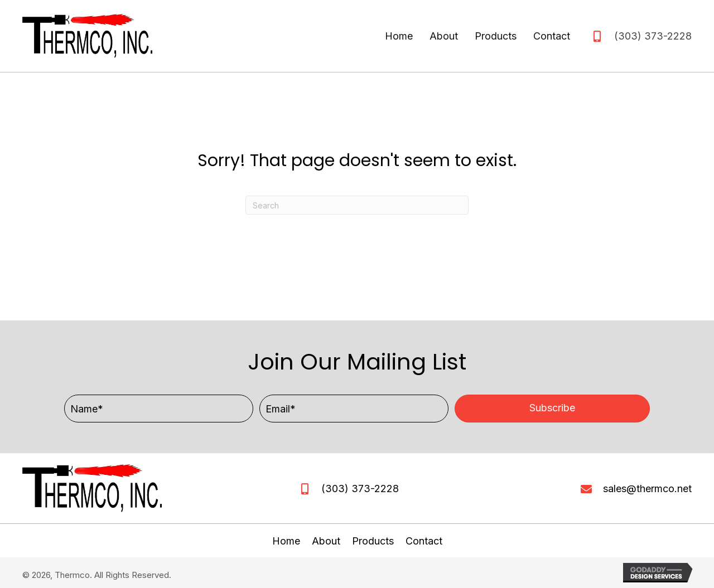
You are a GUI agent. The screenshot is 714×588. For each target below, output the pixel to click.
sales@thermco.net (647, 489)
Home (286, 541)
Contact (424, 541)
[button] (552, 409)
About (326, 541)
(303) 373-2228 (653, 36)
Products (373, 541)
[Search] (357, 205)
